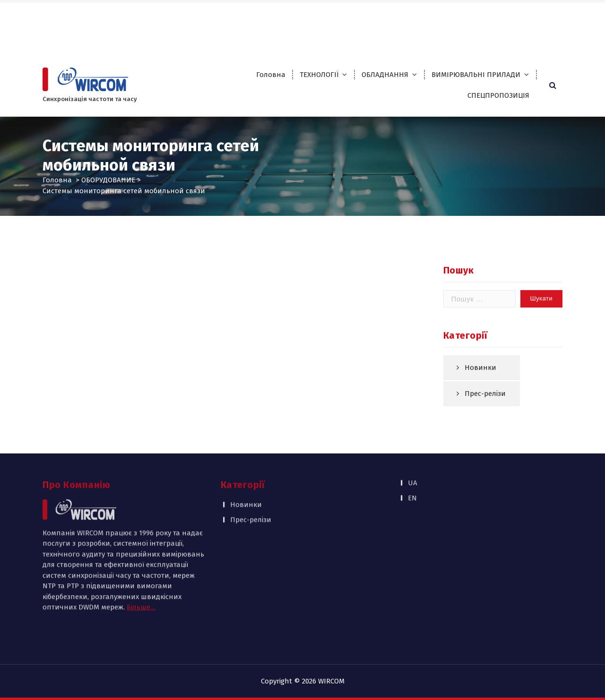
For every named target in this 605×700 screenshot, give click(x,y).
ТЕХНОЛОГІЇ (319, 75)
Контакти (300, 34)
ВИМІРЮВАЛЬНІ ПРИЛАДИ (476, 75)
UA (528, 14)
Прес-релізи (485, 407)
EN (547, 14)
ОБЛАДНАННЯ (385, 75)
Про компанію (308, 14)
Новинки (480, 380)
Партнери (358, 14)
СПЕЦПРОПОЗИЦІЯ (498, 95)
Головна (271, 75)
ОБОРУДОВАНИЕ (108, 180)
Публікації (442, 14)
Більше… (141, 555)
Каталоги (400, 14)
